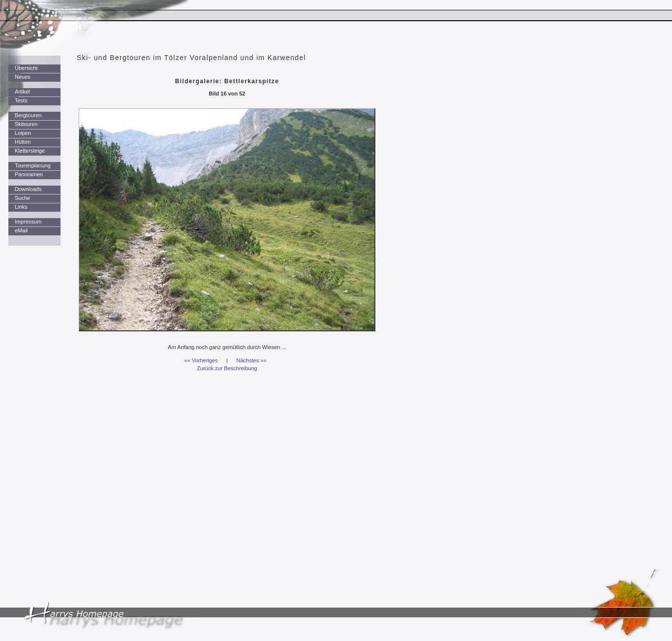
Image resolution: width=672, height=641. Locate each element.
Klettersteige (30, 151)
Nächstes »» (252, 360)
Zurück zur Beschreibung (227, 368)
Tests (21, 100)
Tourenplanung (33, 165)
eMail (21, 230)
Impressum (28, 222)
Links (21, 207)
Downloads (28, 189)
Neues (23, 77)
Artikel (22, 92)
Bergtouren (28, 115)
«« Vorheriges (201, 360)
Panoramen (29, 174)
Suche (22, 198)
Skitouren (26, 124)
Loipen (23, 133)
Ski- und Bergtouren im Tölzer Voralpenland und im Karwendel (191, 58)
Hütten (23, 142)
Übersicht (26, 68)
